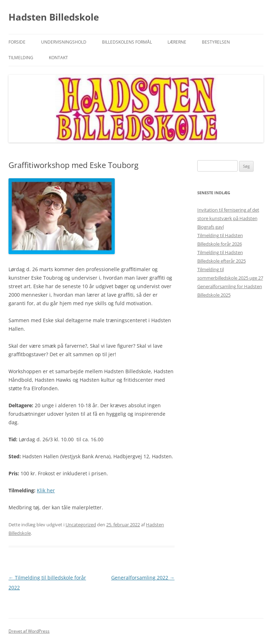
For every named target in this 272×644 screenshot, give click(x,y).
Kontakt (58, 58)
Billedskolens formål (127, 42)
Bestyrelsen (216, 42)
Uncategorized (81, 525)
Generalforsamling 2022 (143, 578)
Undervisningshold (64, 42)
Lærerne (177, 42)
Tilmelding (21, 58)
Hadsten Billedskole (54, 17)
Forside (17, 42)
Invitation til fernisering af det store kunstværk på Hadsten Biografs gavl (228, 218)
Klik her (46, 490)
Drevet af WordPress (29, 631)
